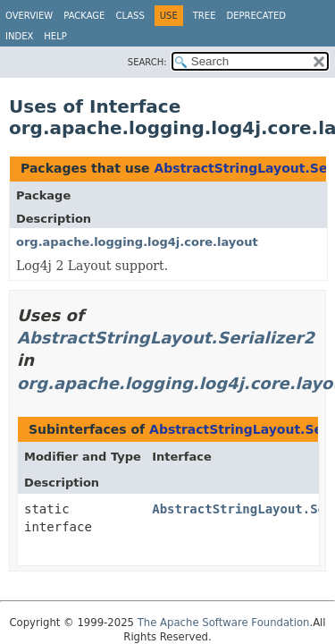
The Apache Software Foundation (224, 623)
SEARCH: (147, 62)
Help (55, 36)
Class (130, 16)
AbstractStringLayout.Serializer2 (166, 338)
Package (84, 16)
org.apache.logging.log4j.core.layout (137, 242)
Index (19, 36)
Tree (205, 16)
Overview (29, 16)
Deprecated (256, 16)
